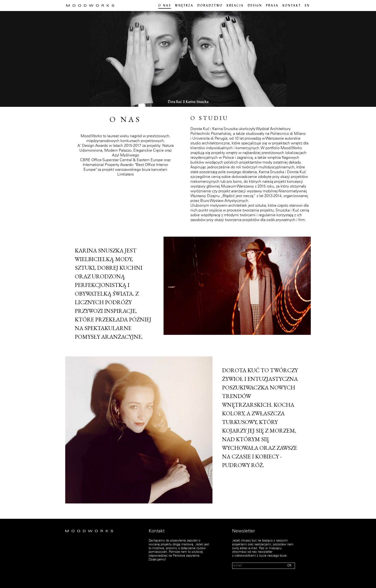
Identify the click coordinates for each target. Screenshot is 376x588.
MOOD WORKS (90, 6)
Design (255, 6)
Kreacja (235, 6)
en (307, 6)
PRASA (272, 6)
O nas (165, 6)
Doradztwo (210, 6)
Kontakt (292, 6)
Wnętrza (184, 6)
